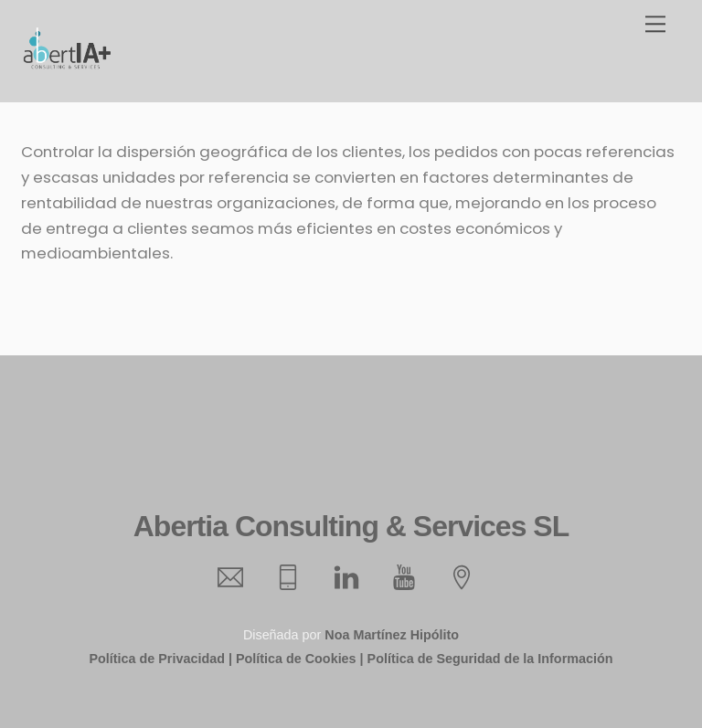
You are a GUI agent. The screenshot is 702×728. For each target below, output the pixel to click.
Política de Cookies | (300, 659)
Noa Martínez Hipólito (392, 635)
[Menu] (655, 24)
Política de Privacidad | (160, 659)
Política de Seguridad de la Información (490, 659)
